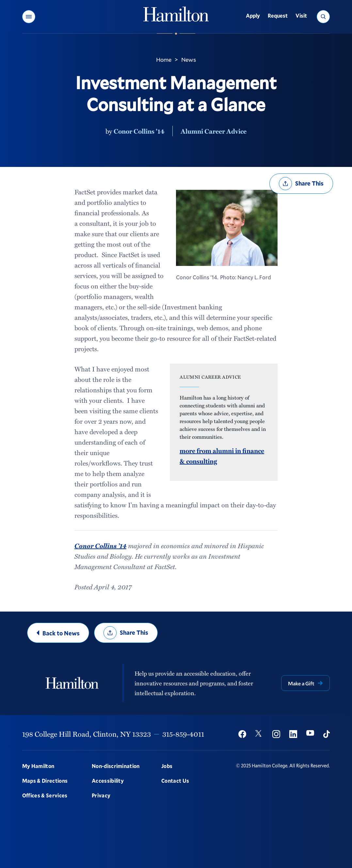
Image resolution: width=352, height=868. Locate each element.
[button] (29, 17)
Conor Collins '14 (139, 131)
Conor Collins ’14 (100, 546)
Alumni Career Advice (214, 131)
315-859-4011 (183, 734)
